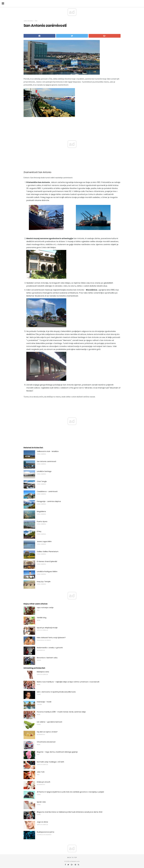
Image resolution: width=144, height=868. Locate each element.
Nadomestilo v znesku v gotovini (50, 648)
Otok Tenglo (42, 481)
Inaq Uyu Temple (44, 582)
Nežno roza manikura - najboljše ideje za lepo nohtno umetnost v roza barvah (68, 682)
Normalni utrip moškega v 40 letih (50, 762)
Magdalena (41, 511)
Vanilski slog (42, 618)
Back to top (72, 857)
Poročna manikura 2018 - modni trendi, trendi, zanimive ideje (61, 712)
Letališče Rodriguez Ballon (47, 572)
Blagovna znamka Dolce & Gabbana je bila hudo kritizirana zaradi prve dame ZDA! (70, 812)
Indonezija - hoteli (44, 702)
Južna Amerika (28, 21)
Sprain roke (41, 802)
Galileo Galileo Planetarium (48, 552)
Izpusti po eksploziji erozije (47, 628)
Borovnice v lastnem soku (47, 658)
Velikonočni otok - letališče (48, 451)
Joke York (41, 772)
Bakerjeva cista (43, 672)
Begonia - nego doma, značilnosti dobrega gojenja (57, 752)
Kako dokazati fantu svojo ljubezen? (51, 638)
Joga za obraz (42, 822)
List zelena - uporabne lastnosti (49, 722)
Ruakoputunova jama (45, 832)
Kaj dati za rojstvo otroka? (47, 732)
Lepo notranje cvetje (45, 608)
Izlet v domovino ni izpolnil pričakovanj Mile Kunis (56, 692)
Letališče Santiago (44, 471)
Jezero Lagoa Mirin (44, 541)
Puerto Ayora (42, 521)
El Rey (39, 531)
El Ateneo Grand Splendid (47, 561)
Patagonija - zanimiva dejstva (49, 501)
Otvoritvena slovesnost (46, 742)
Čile (36, 21)
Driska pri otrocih (44, 782)
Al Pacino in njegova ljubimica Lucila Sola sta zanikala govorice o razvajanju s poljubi (70, 792)
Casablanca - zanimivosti (47, 491)
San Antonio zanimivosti (46, 461)
